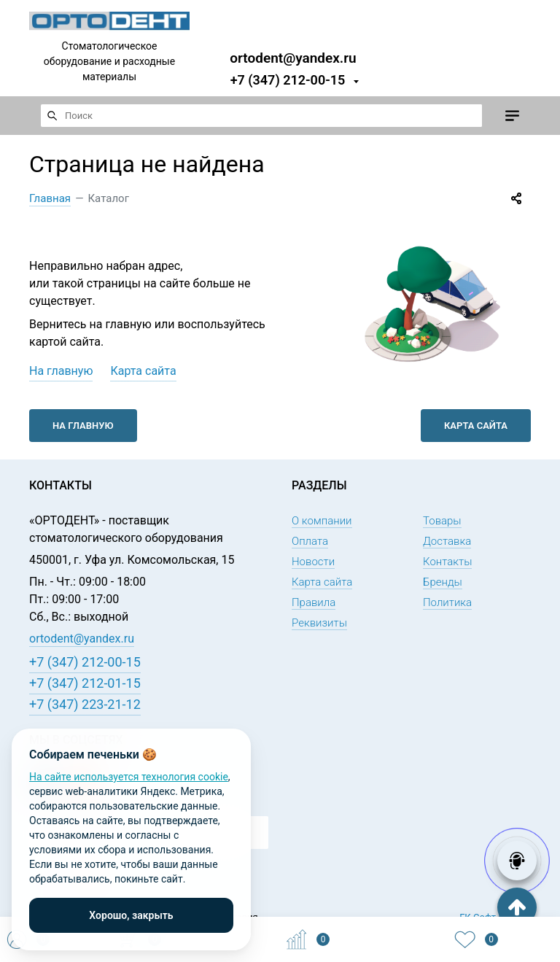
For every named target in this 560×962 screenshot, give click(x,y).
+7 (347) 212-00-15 (288, 80)
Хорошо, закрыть (131, 915)
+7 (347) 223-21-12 (85, 704)
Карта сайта (143, 371)
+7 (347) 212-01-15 (85, 683)
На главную (61, 371)
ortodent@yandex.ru (293, 57)
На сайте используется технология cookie (129, 777)
